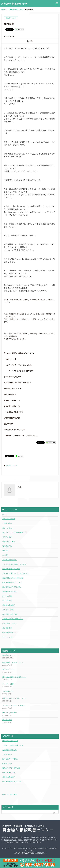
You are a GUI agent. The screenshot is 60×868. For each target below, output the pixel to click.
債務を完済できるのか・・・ (13, 662)
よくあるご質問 (8, 610)
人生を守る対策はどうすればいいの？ (16, 573)
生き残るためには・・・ (11, 655)
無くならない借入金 (10, 713)
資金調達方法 (7, 546)
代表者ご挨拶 (7, 628)
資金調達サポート (9, 542)
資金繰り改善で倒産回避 (11, 569)
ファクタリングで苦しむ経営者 (14, 705)
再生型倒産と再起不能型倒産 (13, 578)
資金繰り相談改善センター (14, 4)
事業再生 (5, 551)
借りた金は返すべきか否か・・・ (14, 677)
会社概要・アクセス (10, 623)
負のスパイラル (8, 691)
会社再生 (5, 555)
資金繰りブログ (11, 465)
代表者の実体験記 (9, 605)
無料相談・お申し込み (10, 614)
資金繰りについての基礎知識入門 (14, 532)
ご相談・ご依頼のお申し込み (13, 619)
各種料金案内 (7, 537)
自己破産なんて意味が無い (12, 587)
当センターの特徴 (9, 519)
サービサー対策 (8, 684)
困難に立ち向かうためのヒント (14, 698)
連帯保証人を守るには (10, 591)
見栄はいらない (8, 670)
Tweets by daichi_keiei (9, 794)
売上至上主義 (7, 720)
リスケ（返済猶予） (10, 560)
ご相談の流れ (7, 523)
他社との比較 (7, 596)
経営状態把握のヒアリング (12, 582)
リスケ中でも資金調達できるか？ (14, 564)
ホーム (5, 514)
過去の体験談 (7, 601)
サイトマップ (7, 637)
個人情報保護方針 (9, 632)
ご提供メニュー (8, 528)
